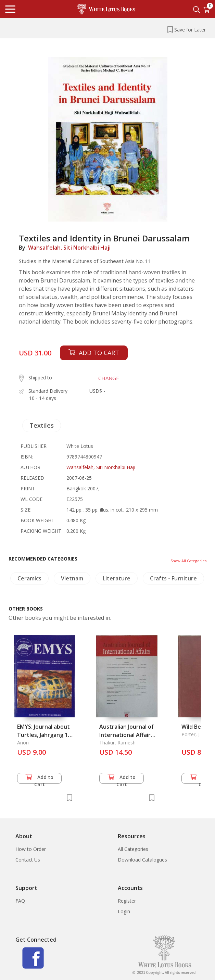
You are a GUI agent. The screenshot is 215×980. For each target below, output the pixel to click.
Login (124, 911)
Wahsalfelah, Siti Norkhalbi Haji (69, 248)
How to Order (31, 849)
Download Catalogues (142, 860)
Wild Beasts (197, 727)
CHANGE (109, 378)
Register (127, 901)
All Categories (133, 849)
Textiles (42, 425)
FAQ (20, 901)
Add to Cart (39, 779)
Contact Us (28, 860)
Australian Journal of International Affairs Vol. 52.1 (127, 735)
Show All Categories (188, 561)
